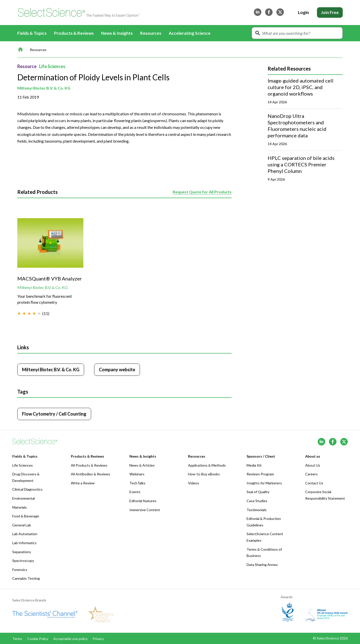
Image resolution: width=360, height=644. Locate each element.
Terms (17, 639)
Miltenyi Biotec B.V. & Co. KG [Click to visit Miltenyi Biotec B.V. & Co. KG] (51, 370)
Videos (194, 483)
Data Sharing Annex (262, 565)
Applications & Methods (207, 465)
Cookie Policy (38, 639)
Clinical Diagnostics (27, 489)
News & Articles (142, 465)
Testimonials (257, 510)
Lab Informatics (24, 543)
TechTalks (137, 483)
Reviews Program (260, 474)
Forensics (20, 570)
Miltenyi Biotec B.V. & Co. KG (44, 88)
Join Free (330, 12)
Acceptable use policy (70, 639)
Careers (311, 474)
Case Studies (257, 501)
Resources (38, 50)
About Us (313, 465)
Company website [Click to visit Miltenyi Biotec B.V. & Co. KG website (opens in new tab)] (117, 370)
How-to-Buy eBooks (204, 474)
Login (303, 12)
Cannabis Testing (26, 578)
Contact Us (314, 483)
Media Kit (254, 465)
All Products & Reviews (89, 465)
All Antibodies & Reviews (91, 474)
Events (135, 492)
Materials (20, 507)
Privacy (98, 639)
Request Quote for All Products (202, 192)
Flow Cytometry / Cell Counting (54, 414)
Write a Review (83, 483)
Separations (22, 552)
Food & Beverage (26, 516)
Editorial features (143, 501)
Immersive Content (145, 510)
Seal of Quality (258, 492)
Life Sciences (52, 66)
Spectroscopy (23, 561)
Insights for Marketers (264, 483)
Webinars (137, 474)
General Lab (22, 525)
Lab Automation (25, 534)
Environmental (24, 498)
